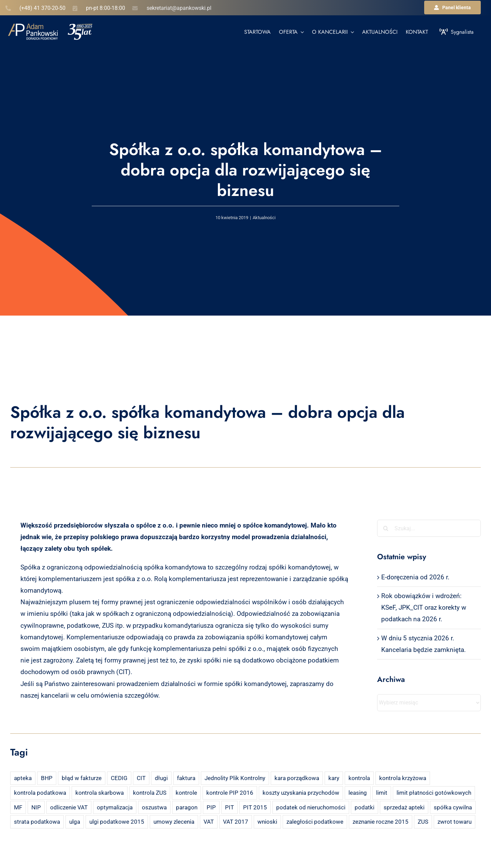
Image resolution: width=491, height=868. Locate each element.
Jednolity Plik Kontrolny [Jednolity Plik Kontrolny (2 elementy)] (235, 778)
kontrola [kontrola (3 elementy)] (359, 778)
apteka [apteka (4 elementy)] (23, 778)
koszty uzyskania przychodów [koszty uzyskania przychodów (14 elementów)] (301, 793)
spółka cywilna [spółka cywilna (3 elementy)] (453, 807)
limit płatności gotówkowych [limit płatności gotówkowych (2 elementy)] (434, 793)
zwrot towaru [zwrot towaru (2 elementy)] (455, 822)
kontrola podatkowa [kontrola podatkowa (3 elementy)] (40, 793)
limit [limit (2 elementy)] (382, 793)
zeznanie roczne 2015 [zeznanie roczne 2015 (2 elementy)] (381, 822)
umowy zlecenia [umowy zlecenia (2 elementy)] (174, 822)
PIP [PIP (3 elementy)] (211, 807)
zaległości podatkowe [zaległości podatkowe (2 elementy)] (315, 822)
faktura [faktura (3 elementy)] (186, 778)
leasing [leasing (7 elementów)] (358, 793)
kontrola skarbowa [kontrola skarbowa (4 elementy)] (100, 793)
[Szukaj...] (429, 528)
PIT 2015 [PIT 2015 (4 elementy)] (255, 807)
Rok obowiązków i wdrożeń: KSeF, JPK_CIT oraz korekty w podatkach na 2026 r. (424, 607)
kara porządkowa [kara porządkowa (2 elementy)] (297, 778)
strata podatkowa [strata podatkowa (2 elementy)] (37, 822)
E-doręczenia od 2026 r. (415, 577)
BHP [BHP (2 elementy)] (47, 778)
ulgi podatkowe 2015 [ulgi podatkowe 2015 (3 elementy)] (117, 822)
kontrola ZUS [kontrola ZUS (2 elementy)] (150, 793)
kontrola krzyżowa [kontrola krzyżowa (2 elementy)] (403, 778)
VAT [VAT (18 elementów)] (209, 822)
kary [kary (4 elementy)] (334, 778)
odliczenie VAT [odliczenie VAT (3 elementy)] (69, 807)
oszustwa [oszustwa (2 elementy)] (154, 807)
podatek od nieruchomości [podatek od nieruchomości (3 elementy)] (311, 807)
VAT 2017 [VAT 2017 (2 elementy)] (236, 822)
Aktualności (264, 218)
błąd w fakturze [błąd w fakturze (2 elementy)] (82, 778)
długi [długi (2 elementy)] (161, 778)
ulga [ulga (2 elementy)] (75, 822)
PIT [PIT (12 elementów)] (229, 807)
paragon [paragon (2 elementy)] (187, 807)
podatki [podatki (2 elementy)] (364, 807)
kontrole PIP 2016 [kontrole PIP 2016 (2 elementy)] (230, 793)
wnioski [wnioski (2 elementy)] (267, 822)
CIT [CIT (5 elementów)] (141, 778)
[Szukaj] (386, 528)
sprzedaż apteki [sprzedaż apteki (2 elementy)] (404, 807)
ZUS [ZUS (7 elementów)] (423, 822)
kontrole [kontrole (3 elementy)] (186, 793)
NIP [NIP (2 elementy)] (36, 807)
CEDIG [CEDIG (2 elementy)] (119, 778)
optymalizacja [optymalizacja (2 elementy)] (115, 807)
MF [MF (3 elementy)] (18, 807)
